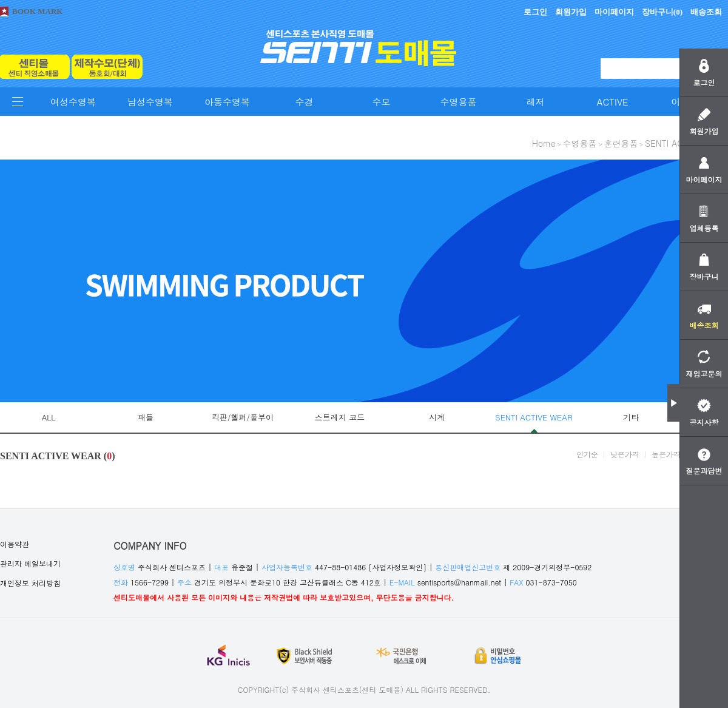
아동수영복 (227, 102)
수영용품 (459, 102)
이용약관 (15, 544)
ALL (49, 417)
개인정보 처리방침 (30, 583)
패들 (146, 417)
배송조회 (706, 12)
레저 (536, 102)
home (544, 143)
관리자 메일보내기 (30, 563)
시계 (437, 417)
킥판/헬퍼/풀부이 (243, 417)
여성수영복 (73, 102)
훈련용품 (621, 143)
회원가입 (571, 12)
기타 (631, 417)
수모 (382, 102)
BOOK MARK (37, 11)
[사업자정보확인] (397, 567)
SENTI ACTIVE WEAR (534, 417)
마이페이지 (614, 12)
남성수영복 (150, 102)
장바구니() (662, 12)
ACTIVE (613, 102)
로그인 (535, 12)
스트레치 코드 (340, 417)
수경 (305, 102)
